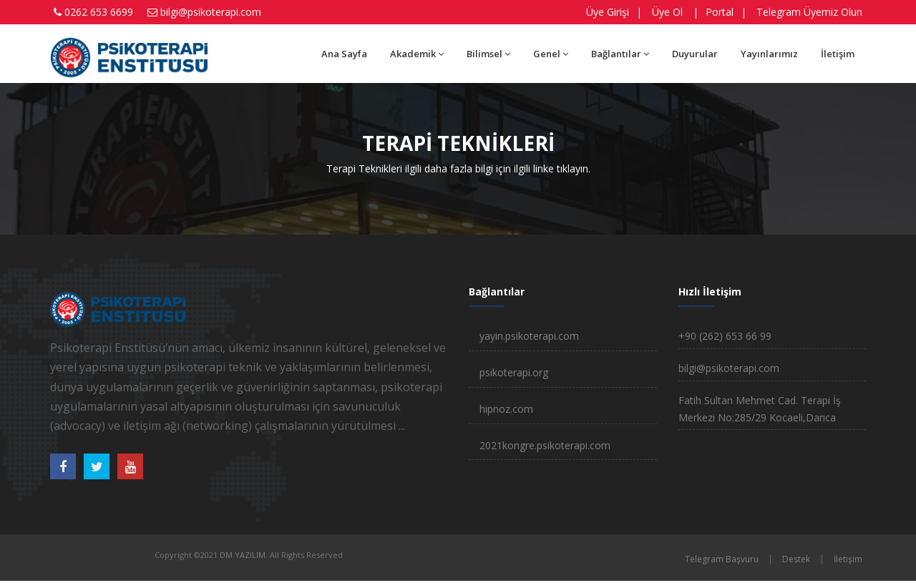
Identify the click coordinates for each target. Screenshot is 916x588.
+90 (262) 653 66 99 (725, 336)
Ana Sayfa (344, 54)
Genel (551, 54)
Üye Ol (667, 12)
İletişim (838, 54)
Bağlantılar (620, 54)
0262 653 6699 (99, 12)
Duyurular (695, 54)
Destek (796, 559)
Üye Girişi (608, 12)
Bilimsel (488, 54)
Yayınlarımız (769, 54)
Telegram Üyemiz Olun (809, 12)
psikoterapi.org (514, 372)
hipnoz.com (506, 409)
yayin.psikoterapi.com (529, 336)
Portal (720, 12)
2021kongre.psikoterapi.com (545, 445)
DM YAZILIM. (244, 555)
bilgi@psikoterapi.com (211, 12)
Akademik (417, 54)
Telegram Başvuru (722, 559)
